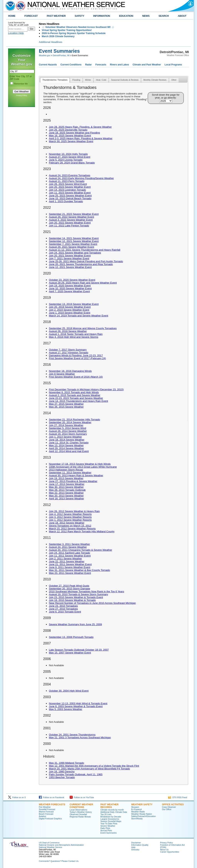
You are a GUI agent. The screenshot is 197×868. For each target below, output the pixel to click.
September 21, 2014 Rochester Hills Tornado (74, 419)
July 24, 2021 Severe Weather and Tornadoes (75, 253)
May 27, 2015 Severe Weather (66, 404)
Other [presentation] (174, 80)
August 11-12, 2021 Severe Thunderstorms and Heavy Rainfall (85, 250)
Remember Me (21, 84)
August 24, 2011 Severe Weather (68, 547)
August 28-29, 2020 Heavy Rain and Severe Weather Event (83, 283)
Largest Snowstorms (110, 819)
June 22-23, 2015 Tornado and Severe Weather (76, 398)
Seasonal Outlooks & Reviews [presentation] (125, 80)
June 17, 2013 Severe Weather (67, 484)
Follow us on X (17, 797)
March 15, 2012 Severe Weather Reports (72, 529)
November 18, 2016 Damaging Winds (70, 371)
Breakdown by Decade (111, 817)
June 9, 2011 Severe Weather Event (70, 567)
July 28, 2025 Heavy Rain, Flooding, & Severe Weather (80, 127)
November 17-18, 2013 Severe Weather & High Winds (80, 464)
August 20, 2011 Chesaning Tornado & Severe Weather (81, 550)
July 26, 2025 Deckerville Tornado (68, 130)
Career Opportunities (170, 852)
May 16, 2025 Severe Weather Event (70, 136)
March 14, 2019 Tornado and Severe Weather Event (78, 316)
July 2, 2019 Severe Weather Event (69, 310)
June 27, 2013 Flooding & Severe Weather (73, 481)
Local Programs (173, 65)
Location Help (16, 33)
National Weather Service (51, 847)
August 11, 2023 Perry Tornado (67, 181)
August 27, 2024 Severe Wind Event (70, 157)
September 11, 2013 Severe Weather (70, 473)
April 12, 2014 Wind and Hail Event (69, 451)
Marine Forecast (46, 812)
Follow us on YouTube (82, 797)
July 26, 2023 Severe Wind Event (68, 184)
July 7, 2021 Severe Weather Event (69, 258)
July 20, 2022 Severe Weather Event (70, 223)
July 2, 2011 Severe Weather (65, 559)
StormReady (137, 819)
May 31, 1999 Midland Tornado (66, 763)
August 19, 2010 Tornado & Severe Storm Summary (78, 594)
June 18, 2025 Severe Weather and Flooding (74, 133)
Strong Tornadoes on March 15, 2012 (70, 526)
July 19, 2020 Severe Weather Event (70, 286)
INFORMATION (102, 16)
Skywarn (135, 807)
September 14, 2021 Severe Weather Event (74, 238)
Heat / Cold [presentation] (101, 80)
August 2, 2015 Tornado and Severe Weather (75, 395)
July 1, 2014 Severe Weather (65, 437)
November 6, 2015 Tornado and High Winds (74, 392)
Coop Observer (169, 807)
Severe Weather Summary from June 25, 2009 (75, 624)
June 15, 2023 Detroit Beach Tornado (70, 198)
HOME (12, 16)
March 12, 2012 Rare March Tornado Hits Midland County (82, 531)
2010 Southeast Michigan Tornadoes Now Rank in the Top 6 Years (86, 591)
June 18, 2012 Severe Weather (67, 523)
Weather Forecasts (52, 805)
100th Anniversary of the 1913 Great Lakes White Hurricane (83, 467)
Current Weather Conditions (81, 806)
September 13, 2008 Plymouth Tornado (71, 637)
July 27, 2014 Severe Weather (66, 425)
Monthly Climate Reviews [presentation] (155, 80)
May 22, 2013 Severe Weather (66, 493)
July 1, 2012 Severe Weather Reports (70, 520)
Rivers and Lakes (119, 65)
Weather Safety (142, 805)
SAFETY (79, 16)
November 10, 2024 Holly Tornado (68, 154)
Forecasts (101, 65)
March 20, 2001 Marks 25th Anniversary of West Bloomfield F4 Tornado (89, 769)
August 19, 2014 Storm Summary (68, 434)
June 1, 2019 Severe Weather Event (70, 313)
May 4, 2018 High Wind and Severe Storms (73, 337)
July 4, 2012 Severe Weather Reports (70, 514)
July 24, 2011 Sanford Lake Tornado (69, 553)
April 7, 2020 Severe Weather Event (69, 291)
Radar (88, 65)
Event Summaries (109, 833)
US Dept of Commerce (49, 843)
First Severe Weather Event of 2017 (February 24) (77, 358)
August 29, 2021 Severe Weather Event (71, 247)
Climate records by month (112, 810)
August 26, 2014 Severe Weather (68, 431)
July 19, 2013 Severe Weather (66, 478)
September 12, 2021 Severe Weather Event (74, 241)
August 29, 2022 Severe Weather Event (71, 217)
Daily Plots (105, 828)
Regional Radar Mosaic (80, 817)
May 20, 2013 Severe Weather (66, 496)
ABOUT (182, 16)
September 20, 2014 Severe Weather (70, 422)
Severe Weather (108, 826)
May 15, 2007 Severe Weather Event (70, 653)
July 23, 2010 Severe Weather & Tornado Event (76, 597)
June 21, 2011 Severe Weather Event (70, 564)
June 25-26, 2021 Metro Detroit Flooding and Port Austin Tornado (86, 261)
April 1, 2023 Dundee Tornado (66, 201)
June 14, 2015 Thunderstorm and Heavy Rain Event (78, 401)
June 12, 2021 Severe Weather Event (70, 267)
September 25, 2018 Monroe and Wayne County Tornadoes (83, 328)
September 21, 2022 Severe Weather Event (74, 214)
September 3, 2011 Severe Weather (69, 544)
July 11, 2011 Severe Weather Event (70, 556)
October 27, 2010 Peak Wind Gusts (69, 586)
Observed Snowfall (78, 814)
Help (133, 847)
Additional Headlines (51, 42)
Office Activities (173, 805)
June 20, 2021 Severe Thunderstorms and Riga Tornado (81, 264)
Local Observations (78, 810)
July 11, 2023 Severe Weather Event (70, 193)
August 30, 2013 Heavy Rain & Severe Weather (76, 475)
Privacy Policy (22, 95)
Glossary (135, 850)
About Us (164, 850)
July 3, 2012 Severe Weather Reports (70, 517)
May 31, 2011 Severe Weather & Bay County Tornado (79, 570)
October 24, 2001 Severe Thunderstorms (72, 735)
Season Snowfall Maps (111, 821)
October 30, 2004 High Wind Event (69, 691)
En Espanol (136, 809)
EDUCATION (126, 16)
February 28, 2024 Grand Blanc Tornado (72, 163)
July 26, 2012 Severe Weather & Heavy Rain (74, 511)
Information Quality (140, 845)
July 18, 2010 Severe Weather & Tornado (72, 600)
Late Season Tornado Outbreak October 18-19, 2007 (79, 650)
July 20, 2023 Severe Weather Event (70, 187)
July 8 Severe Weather (62, 374)
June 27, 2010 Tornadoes (63, 609)
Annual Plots (106, 830)
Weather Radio (138, 812)
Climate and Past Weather (147, 65)
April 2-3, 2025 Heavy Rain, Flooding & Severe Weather (81, 138)
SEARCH (164, 16)
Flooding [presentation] (76, 80)
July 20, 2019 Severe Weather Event (70, 307)
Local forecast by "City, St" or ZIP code (18, 24)
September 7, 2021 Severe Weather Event (73, 244)
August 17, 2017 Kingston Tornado (68, 353)
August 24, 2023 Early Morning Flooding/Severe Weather (81, 178)
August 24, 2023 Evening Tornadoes (70, 175)
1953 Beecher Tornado (62, 777)
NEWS (146, 16)
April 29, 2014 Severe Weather (66, 448)
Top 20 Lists (106, 814)
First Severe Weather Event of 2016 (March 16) (76, 377)
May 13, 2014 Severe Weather (66, 445)
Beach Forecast (46, 814)
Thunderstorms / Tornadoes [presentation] (55, 80)
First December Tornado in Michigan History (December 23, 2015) (86, 389)
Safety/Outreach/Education (143, 816)
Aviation (43, 816)
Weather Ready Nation (142, 814)
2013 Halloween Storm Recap (66, 470)
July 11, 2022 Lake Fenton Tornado (69, 226)
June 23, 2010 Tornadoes (63, 606)
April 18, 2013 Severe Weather (66, 499)
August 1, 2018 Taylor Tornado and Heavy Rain (76, 334)
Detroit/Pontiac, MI (61, 55)
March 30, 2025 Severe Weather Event (71, 141)
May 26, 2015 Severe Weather (66, 407)
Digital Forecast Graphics (50, 819)
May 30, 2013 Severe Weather (66, 487)
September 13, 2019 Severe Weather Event (74, 304)
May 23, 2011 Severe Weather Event (70, 573)
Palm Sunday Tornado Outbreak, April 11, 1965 (76, 774)
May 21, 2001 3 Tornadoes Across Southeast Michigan (80, 737)
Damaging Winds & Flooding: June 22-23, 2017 (76, 355)
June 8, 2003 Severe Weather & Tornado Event (76, 706)
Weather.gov (45, 55)
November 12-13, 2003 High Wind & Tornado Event (78, 703)
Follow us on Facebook (52, 797)
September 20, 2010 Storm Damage (69, 589)
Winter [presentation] (88, 80)
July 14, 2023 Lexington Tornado (67, 190)
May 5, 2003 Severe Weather (66, 709)
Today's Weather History (81, 812)
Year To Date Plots (109, 824)
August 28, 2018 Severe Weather (68, 331)
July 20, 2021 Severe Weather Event (70, 256)
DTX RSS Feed (178, 797)
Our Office (167, 809)
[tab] (55, 80)
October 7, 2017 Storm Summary (68, 350)
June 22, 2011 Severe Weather (67, 561)
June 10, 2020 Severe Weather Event (70, 288)
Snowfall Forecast (47, 809)
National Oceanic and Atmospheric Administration (61, 845)
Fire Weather (45, 807)
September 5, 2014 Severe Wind (67, 428)
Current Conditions (71, 65)
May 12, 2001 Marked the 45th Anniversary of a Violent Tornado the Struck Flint (94, 766)
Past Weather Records (109, 806)
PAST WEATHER (56, 16)
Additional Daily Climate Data (114, 812)
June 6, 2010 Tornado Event (65, 612)
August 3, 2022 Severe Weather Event (71, 220)
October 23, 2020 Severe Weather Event (72, 280)
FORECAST (31, 16)
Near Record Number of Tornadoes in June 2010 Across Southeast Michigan (92, 603)
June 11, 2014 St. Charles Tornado (69, 443)
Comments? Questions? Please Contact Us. (59, 861)
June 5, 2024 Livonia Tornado (66, 160)
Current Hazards (48, 65)
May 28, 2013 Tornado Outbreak (67, 490)
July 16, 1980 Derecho (62, 772)
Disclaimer (136, 843)
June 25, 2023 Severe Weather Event (70, 196)
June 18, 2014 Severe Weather (67, 440)
